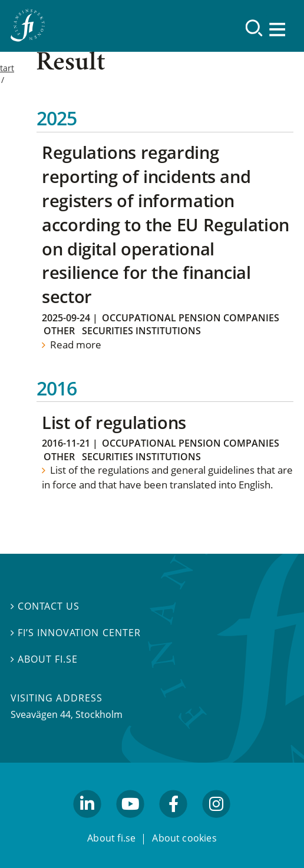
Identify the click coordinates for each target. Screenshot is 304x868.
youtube (130, 823)
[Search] (254, 28)
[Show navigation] (278, 29)
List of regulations (114, 422)
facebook (174, 823)
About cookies (184, 838)
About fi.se (44, 659)
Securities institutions (141, 331)
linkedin (87, 823)
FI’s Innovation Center (76, 633)
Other (59, 331)
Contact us (45, 606)
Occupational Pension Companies (191, 318)
